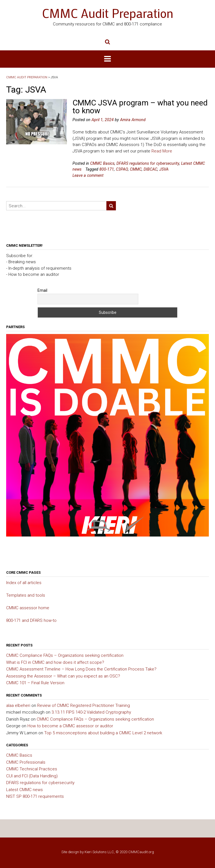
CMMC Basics (102, 163)
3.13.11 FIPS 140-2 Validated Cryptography (91, 712)
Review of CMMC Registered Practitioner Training (84, 705)
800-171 (107, 169)
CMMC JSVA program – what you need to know (140, 107)
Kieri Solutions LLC (99, 852)
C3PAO (122, 169)
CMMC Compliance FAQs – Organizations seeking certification (65, 655)
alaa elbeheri (18, 705)
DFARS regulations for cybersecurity (148, 163)
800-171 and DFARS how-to (31, 620)
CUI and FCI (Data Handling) (32, 776)
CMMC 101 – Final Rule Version (35, 683)
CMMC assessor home (28, 608)
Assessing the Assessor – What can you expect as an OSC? (63, 676)
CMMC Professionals (26, 762)
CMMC (136, 169)
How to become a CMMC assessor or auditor (70, 726)
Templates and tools (26, 595)
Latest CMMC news (24, 790)
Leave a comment (88, 175)
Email (42, 290)
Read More (162, 151)
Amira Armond (133, 120)
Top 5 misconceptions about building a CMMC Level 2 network (103, 733)
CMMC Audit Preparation (108, 13)
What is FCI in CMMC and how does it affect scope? (55, 662)
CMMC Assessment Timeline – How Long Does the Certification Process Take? (81, 669)
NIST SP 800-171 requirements (35, 796)
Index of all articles (24, 583)
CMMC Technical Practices (32, 769)
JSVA (164, 169)
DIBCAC (150, 169)
